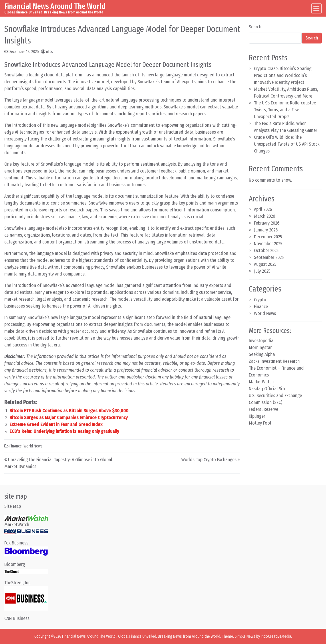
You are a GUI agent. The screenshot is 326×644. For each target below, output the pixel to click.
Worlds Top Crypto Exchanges (209, 460)
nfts (49, 52)
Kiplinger (257, 416)
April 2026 (263, 209)
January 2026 (266, 230)
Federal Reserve (264, 409)
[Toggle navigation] (316, 8)
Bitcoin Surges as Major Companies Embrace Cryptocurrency (68, 418)
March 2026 (265, 216)
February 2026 (267, 223)
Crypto (260, 300)
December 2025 (268, 237)
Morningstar (260, 347)
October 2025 (266, 250)
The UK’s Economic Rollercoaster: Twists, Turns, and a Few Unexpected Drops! (285, 110)
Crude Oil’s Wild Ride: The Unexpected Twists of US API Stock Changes (287, 144)
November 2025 (268, 244)
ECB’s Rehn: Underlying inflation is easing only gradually (64, 431)
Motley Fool (260, 423)
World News (33, 446)
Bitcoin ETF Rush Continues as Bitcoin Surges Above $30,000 (69, 411)
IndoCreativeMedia (276, 636)
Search (255, 27)
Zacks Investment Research (274, 361)
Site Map (13, 506)
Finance (16, 446)
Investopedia (261, 341)
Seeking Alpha (262, 354)
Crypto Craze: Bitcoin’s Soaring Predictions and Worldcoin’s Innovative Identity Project (283, 75)
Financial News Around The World (55, 6)
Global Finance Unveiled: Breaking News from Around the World (169, 636)
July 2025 (262, 271)
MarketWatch (261, 382)
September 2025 (269, 257)
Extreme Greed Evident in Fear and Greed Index (56, 424)
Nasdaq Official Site (268, 389)
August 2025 (265, 264)
